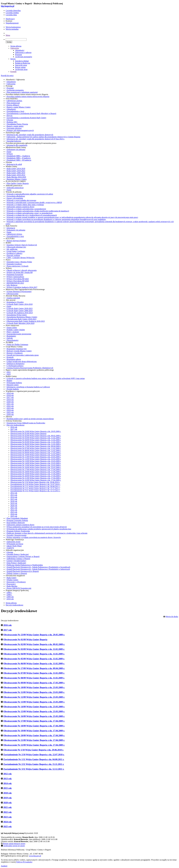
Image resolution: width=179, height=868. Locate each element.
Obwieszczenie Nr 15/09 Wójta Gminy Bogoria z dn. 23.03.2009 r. (36, 465)
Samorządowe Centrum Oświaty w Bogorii (23, 556)
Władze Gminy (12, 580)
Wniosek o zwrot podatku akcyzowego (21, 200)
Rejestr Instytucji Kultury (16, 241)
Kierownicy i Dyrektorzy (16, 582)
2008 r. (9, 593)
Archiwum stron (21, 69)
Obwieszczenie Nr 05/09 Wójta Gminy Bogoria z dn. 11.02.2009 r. (36, 442)
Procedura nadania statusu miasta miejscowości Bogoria (27, 97)
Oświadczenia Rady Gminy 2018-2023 (21, 319)
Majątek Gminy (12, 385)
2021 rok (10, 404)
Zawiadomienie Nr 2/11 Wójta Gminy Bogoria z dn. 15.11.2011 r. (35, 489)
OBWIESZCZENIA (14, 101)
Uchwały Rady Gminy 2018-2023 (19, 308)
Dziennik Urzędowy (14, 264)
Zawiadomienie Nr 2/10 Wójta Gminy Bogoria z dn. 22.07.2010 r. (35, 484)
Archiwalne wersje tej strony (14, 846)
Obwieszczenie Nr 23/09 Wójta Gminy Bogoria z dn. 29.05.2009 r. (36, 431)
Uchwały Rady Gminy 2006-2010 (19, 311)
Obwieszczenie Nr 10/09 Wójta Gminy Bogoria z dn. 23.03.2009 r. (36, 455)
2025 (8, 374)
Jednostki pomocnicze (15, 188)
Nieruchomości (12, 340)
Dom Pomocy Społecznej (16, 563)
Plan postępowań (13, 103)
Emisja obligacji (12, 105)
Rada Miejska (11, 586)
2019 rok (10, 400)
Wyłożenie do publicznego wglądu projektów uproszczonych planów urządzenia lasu (38, 529)
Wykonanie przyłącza (14, 544)
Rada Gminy (11, 578)
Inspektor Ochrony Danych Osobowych (21, 245)
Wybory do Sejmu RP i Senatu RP (19, 272)
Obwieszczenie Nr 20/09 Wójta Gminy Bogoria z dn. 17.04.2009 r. (36, 476)
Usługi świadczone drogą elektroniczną (21, 361)
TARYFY (10, 548)
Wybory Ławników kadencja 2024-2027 (21, 287)
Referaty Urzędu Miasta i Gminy (19, 351)
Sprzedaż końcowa (13, 141)
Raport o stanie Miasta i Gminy (18, 107)
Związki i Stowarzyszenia (16, 535)
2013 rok (14, 495)
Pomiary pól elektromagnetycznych (20, 130)
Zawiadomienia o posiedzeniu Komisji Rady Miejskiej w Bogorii (31, 113)
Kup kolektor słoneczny (15, 523)
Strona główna (16, 46)
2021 (8, 372)
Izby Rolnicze (12, 285)
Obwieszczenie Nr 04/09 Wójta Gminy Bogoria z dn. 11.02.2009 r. (36, 440)
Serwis (13, 59)
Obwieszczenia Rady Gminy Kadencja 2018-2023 (25, 321)
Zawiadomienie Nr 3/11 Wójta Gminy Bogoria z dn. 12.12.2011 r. (35, 491)
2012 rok (14, 493)
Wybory (9, 154)
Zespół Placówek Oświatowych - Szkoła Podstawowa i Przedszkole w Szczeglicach (38, 567)
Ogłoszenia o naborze (23, 52)
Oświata (9, 120)
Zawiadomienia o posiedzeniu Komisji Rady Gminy (26, 118)
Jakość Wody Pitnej (14, 546)
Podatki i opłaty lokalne (15, 330)
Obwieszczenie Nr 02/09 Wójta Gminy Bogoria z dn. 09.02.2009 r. (36, 436)
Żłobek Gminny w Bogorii (16, 573)
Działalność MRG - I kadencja (18, 156)
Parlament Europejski (14, 275)
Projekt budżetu (12, 389)
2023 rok (10, 408)
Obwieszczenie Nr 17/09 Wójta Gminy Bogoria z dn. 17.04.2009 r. (36, 470)
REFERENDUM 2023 (15, 283)
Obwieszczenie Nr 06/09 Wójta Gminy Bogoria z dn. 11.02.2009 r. (36, 444)
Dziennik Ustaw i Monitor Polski (19, 262)
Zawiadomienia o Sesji (15, 111)
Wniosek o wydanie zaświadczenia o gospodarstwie (26, 209)
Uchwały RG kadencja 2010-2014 (19, 313)
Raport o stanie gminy (15, 126)
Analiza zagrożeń (13, 298)
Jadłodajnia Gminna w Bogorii (18, 559)
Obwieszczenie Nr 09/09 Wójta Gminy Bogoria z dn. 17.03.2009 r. (36, 453)
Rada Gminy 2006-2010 (15, 173)
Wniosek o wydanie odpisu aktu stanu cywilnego (25, 205)
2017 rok (10, 397)
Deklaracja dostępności (15, 364)
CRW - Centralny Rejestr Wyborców (20, 258)
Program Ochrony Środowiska (18, 531)
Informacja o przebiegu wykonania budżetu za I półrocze (28, 387)
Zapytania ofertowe (14, 128)
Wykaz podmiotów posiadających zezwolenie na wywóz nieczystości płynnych (36, 527)
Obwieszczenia (12, 294)
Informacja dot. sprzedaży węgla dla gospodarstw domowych (29, 135)
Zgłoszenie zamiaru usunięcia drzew (20, 207)
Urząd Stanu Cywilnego (15, 251)
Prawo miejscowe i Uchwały (17, 266)
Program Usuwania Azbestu (17, 520)
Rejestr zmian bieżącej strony (14, 844)
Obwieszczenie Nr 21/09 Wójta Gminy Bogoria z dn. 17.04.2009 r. (36, 478)
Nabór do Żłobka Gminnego (17, 345)
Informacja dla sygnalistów (17, 145)
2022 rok (10, 406)
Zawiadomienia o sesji (15, 236)
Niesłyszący (10, 19)
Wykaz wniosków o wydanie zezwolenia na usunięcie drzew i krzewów (33, 537)
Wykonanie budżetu (14, 383)
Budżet (9, 381)
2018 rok (10, 395)
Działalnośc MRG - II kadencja (18, 158)
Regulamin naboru (13, 359)
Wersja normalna (12, 29)
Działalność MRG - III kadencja (18, 160)
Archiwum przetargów (24, 57)
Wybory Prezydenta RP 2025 (17, 279)
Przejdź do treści (7, 76)
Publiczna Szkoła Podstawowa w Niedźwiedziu (24, 565)
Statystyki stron (21, 65)
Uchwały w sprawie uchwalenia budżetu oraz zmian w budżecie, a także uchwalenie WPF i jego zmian (45, 378)
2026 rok (10, 414)
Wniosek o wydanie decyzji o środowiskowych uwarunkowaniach (31, 215)
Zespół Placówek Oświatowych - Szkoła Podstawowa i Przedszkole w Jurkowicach (38, 569)
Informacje (10, 228)
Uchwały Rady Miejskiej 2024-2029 (20, 323)
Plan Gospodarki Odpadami (17, 518)
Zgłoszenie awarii (13, 542)
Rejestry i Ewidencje (14, 353)
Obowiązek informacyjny (16, 247)
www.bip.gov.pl (35, 856)
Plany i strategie (12, 332)
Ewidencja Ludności (14, 253)
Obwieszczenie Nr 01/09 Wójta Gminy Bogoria (28, 434)
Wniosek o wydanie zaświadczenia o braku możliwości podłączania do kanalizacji (37, 211)
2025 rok (10, 412)
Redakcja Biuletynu (23, 63)
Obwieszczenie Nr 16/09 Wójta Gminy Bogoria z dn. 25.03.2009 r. (36, 467)
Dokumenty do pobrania (15, 149)
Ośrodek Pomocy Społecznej (17, 554)
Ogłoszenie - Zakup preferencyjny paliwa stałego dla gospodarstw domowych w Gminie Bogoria (43, 137)
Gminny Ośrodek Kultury (16, 561)
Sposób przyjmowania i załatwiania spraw (22, 355)
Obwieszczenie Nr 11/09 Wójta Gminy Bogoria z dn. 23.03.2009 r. (36, 457)
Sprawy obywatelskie (14, 198)
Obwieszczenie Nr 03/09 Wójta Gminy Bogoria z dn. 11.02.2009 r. (36, 438)
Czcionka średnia (12, 13)
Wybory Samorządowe (15, 277)
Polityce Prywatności (24, 862)
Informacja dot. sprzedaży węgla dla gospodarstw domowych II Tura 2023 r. (35, 139)
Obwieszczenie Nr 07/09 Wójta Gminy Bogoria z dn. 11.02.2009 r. (36, 448)
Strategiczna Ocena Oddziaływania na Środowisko (25, 423)
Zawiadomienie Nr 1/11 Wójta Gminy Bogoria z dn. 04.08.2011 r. (35, 487)
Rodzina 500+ (12, 122)
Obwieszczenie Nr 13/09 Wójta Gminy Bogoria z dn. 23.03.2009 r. (36, 461)
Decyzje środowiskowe (15, 425)
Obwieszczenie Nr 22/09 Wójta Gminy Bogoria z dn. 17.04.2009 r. (36, 480)
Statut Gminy (11, 328)
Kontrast (9, 21)
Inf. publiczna (12, 249)
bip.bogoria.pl (8, 6)
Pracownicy (11, 584)
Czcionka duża (11, 15)
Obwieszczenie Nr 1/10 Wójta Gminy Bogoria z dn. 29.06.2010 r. (35, 482)
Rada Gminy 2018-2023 (15, 171)
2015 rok (14, 499)
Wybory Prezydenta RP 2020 (17, 281)
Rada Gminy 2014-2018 (15, 169)
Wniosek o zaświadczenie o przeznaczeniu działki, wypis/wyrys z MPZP (34, 202)
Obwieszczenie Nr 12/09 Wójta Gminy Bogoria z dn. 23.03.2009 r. (36, 459)
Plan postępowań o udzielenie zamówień (22, 92)
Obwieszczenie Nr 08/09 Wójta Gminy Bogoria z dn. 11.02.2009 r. (36, 450)
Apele (8, 306)
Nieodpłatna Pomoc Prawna (17, 124)
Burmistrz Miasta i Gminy (16, 179)
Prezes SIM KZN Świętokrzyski (18, 588)
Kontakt (13, 72)
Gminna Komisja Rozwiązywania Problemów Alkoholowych (29, 368)
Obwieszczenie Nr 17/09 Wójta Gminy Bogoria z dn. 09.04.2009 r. (36, 446)
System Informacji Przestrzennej (19, 292)
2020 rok (10, 402)
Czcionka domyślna (13, 11)
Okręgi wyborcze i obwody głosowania (21, 270)
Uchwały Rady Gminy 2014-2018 (19, 304)
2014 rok (14, 497)
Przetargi (18, 55)
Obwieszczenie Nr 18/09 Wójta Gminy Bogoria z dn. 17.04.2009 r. (36, 472)
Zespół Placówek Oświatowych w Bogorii (22, 571)
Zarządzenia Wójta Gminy (16, 315)
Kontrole (10, 357)
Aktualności (20, 50)
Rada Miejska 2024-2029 (16, 177)
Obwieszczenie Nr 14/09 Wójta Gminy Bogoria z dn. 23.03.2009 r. (36, 463)
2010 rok (10, 599)
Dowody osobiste (13, 255)
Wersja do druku (172, 617)
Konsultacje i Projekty (15, 302)
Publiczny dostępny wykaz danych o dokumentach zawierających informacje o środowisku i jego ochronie (47, 533)
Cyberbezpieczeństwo (15, 366)
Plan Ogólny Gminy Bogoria (17, 183)
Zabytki (9, 338)
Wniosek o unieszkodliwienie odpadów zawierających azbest (29, 194)
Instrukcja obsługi (22, 61)
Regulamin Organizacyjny (16, 349)
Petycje (9, 116)
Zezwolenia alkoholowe (15, 196)
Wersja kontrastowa (13, 27)
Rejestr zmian (20, 67)
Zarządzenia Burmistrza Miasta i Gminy (21, 317)
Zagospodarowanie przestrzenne (18, 334)
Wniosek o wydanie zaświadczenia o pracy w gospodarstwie (29, 213)
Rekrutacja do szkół (14, 164)
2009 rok (10, 597)
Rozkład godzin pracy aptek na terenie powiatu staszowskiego (30, 419)
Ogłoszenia (15, 48)
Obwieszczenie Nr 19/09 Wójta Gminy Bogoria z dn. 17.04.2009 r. (36, 474)
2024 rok (10, 410)
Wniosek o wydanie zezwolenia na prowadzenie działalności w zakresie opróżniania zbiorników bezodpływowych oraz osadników (56, 219)
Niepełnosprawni (12, 23)
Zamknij (4, 866)
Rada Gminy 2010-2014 (15, 175)
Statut (8, 152)
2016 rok (10, 393)
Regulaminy (11, 336)
